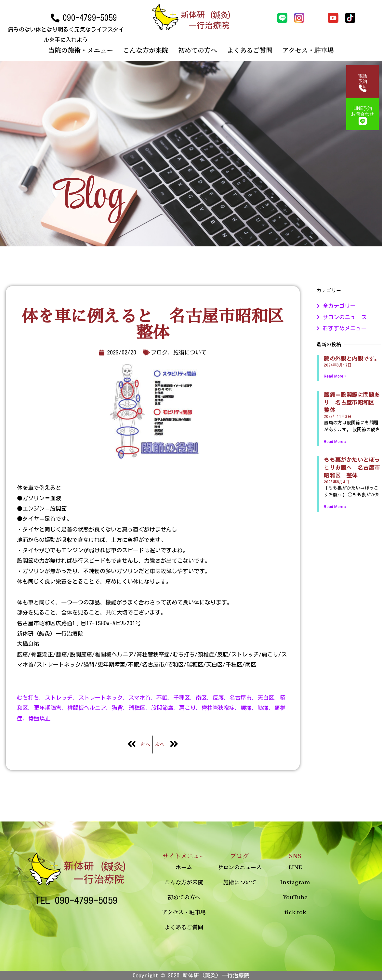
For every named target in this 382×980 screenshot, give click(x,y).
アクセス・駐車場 (308, 50)
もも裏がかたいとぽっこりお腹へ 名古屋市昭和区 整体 (352, 467)
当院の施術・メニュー (81, 50)
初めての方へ (198, 50)
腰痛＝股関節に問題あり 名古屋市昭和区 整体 (352, 402)
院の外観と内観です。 (352, 358)
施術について (240, 882)
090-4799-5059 (90, 18)
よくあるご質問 (250, 50)
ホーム (184, 867)
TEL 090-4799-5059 (76, 900)
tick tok (295, 912)
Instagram (295, 882)
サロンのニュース (239, 867)
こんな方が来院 (146, 50)
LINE (295, 867)
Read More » (335, 376)
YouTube (295, 897)
